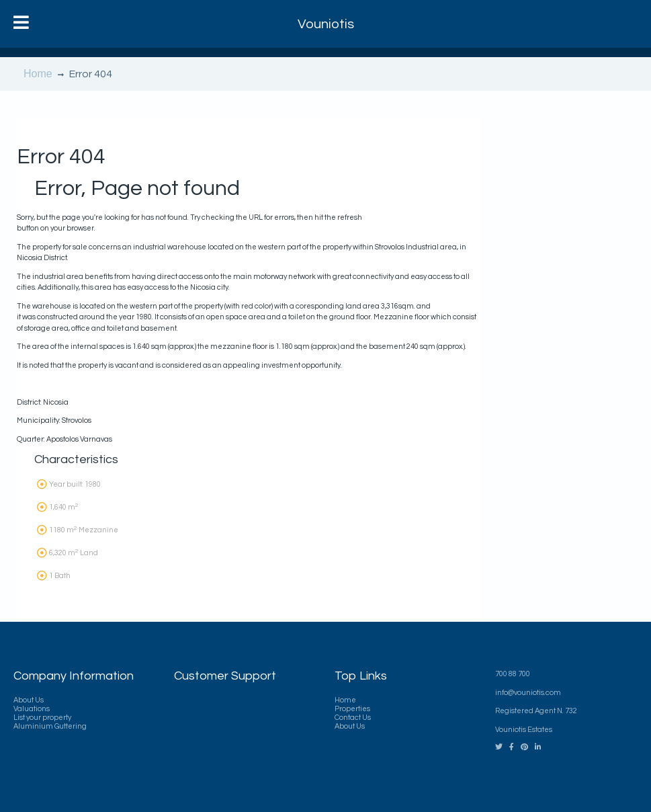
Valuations (32, 709)
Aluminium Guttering (50, 726)
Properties (352, 709)
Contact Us (353, 718)
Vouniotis (326, 24)
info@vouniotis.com (528, 693)
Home (38, 74)
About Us (29, 700)
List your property (42, 718)
